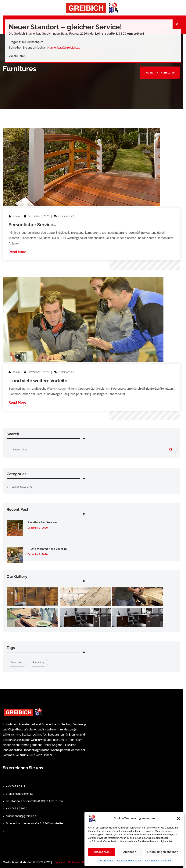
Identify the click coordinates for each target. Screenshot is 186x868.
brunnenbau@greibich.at (63, 48)
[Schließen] (177, 24)
